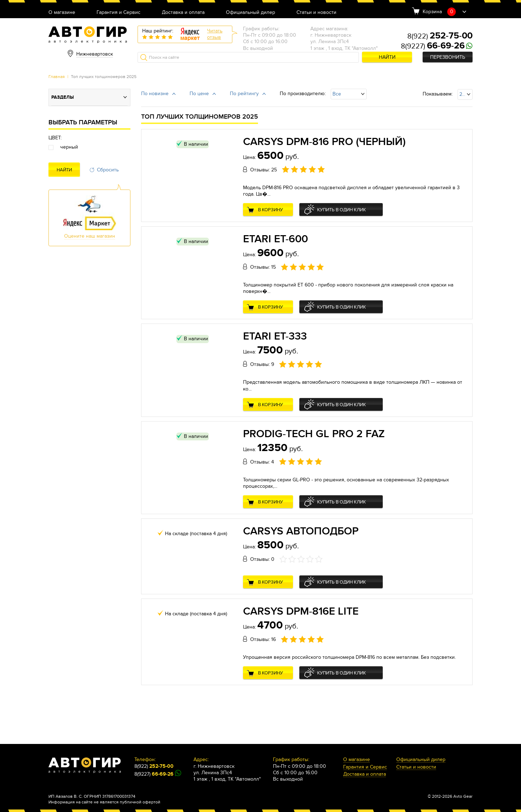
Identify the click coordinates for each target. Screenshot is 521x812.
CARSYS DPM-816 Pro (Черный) (324, 142)
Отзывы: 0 (262, 559)
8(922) (440, 36)
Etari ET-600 (275, 239)
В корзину (270, 210)
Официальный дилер (251, 13)
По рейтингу (244, 94)
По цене (199, 94)
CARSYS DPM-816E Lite (301, 611)
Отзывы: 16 (263, 639)
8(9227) (433, 46)
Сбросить (108, 170)
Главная (57, 77)
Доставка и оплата (183, 13)
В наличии (196, 144)
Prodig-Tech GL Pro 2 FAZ (314, 434)
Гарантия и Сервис (118, 13)
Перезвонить (448, 57)
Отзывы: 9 (262, 364)
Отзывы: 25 (264, 170)
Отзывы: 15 (263, 267)
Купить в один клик (342, 210)
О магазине (62, 13)
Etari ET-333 (275, 336)
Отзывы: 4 (262, 462)
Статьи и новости (316, 13)
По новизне (155, 94)
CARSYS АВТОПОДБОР (301, 531)
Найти (387, 57)
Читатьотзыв (215, 34)
